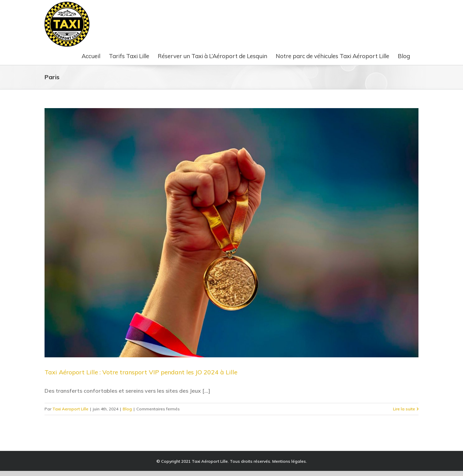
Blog (127, 409)
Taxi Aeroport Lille (70, 409)
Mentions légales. (290, 461)
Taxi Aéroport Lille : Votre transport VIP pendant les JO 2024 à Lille (141, 372)
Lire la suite (404, 409)
